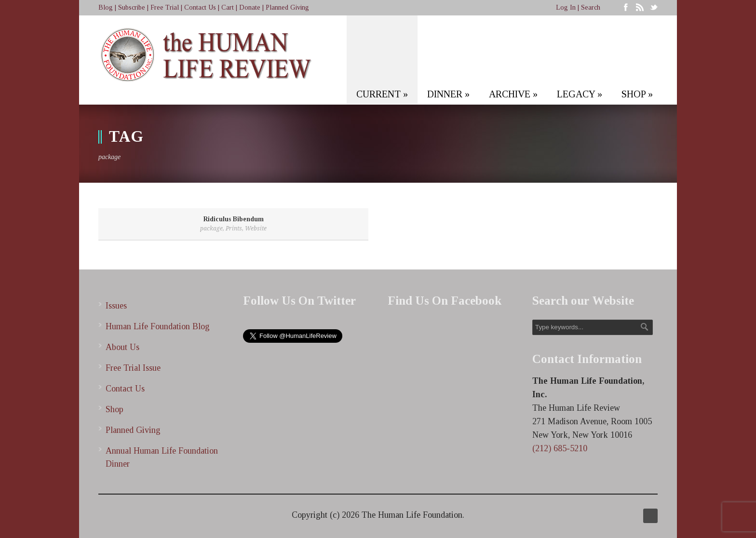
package (211, 229)
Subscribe (132, 7)
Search (591, 7)
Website (256, 229)
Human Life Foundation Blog (158, 326)
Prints (234, 229)
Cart (228, 7)
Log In (566, 7)
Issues (116, 306)
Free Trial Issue (133, 368)
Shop (115, 409)
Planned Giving (287, 7)
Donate (250, 7)
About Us (122, 347)
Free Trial (165, 7)
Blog (106, 7)
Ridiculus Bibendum (234, 219)
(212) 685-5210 (560, 448)
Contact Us (200, 7)
